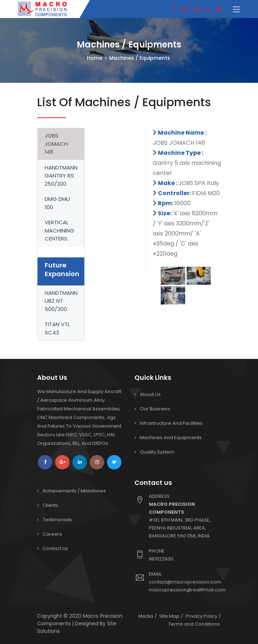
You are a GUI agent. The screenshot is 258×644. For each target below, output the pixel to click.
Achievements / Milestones (74, 491)
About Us (150, 394)
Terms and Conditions (194, 624)
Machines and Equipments (171, 438)
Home (95, 58)
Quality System (157, 452)
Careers (52, 534)
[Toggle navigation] (236, 10)
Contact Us (55, 548)
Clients (50, 505)
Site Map (169, 616)
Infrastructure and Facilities (171, 423)
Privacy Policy (201, 616)
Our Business (155, 409)
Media (146, 616)
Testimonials (57, 520)
